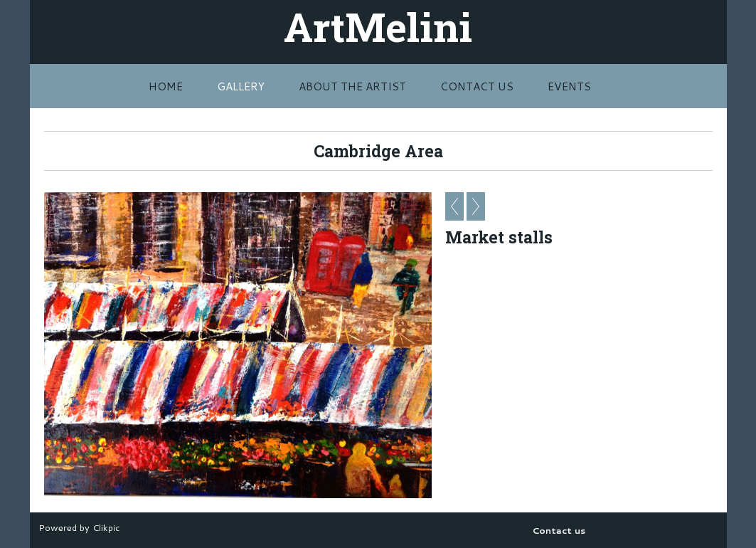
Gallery (241, 86)
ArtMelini (378, 26)
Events (569, 86)
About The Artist (352, 86)
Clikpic (106, 527)
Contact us (477, 86)
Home (166, 86)
